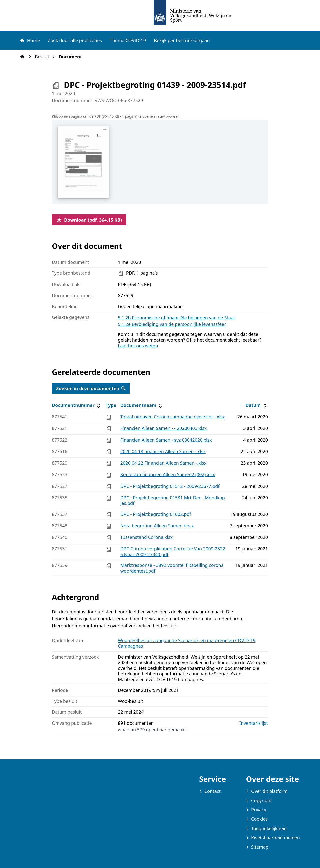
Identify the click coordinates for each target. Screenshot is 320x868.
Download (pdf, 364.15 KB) (89, 220)
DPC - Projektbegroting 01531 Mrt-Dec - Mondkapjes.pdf (173, 500)
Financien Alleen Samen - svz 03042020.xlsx (166, 440)
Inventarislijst (254, 723)
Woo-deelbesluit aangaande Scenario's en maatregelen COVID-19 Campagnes (187, 643)
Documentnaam (142, 405)
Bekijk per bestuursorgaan (182, 40)
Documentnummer (77, 405)
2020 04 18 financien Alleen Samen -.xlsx (163, 451)
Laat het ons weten (138, 346)
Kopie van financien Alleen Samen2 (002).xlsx (168, 474)
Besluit (44, 57)
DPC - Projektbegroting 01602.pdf (156, 514)
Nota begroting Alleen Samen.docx (157, 526)
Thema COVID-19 (128, 40)
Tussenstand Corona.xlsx (147, 537)
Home (30, 40)
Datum (257, 405)
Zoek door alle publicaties (75, 40)
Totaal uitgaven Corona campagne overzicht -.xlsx (173, 417)
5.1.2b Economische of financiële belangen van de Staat (177, 318)
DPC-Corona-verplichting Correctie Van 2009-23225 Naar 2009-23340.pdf (173, 552)
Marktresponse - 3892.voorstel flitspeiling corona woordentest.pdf (172, 568)
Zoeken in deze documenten (91, 388)
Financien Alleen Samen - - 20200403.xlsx (164, 428)
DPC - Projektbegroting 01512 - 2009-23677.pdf (170, 486)
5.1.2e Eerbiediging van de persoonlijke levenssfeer (172, 324)
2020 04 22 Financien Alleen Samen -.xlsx (164, 463)
